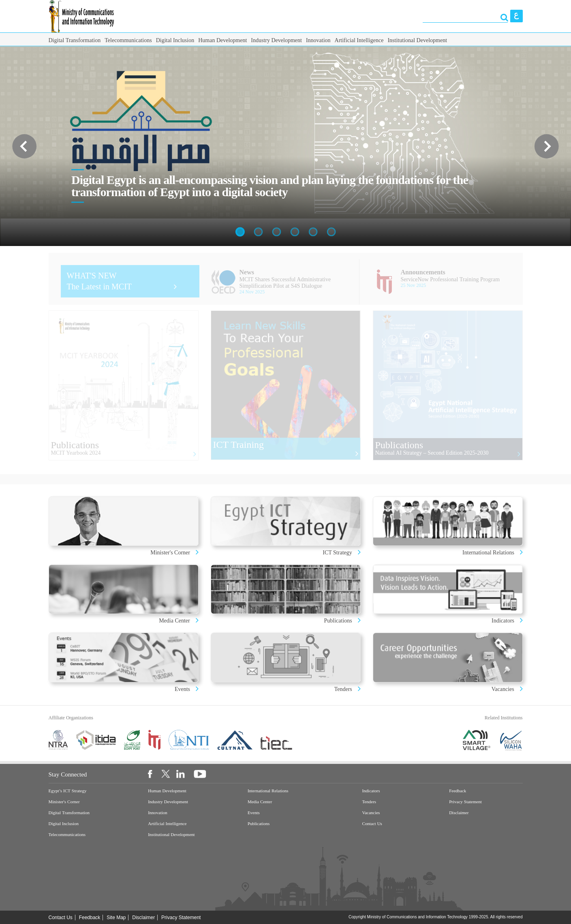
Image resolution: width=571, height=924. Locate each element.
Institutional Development (417, 40)
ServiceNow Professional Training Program (450, 279)
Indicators (504, 621)
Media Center (174, 621)
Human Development (222, 40)
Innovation (318, 40)
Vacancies (503, 689)
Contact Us (372, 824)
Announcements (423, 272)
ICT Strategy (337, 553)
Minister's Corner (171, 553)
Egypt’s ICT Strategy (68, 791)
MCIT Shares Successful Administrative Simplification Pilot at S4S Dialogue (285, 283)
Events (183, 689)
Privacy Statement (465, 802)
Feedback (458, 791)
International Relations (489, 553)
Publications (338, 621)
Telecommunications (128, 40)
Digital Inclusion (175, 40)
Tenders (343, 689)
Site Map (116, 918)
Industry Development (276, 40)
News (247, 272)
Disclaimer (459, 813)
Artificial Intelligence (359, 40)
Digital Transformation (75, 40)
